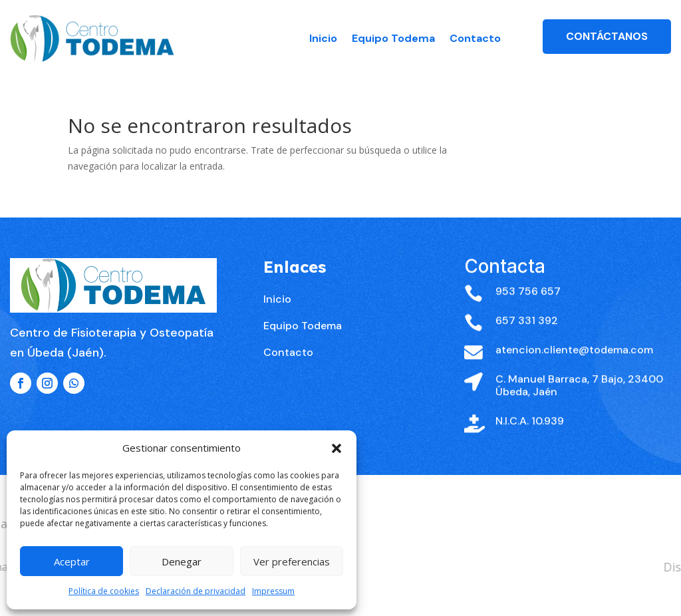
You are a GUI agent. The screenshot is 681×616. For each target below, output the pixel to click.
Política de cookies (104, 591)
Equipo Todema (393, 38)
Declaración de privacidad (196, 591)
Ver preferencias (292, 561)
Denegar (182, 561)
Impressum (273, 591)
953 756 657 (528, 316)
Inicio (323, 38)
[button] (337, 448)
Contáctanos (607, 36)
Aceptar (72, 561)
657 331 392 (527, 345)
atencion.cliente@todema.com (574, 374)
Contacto (475, 38)
